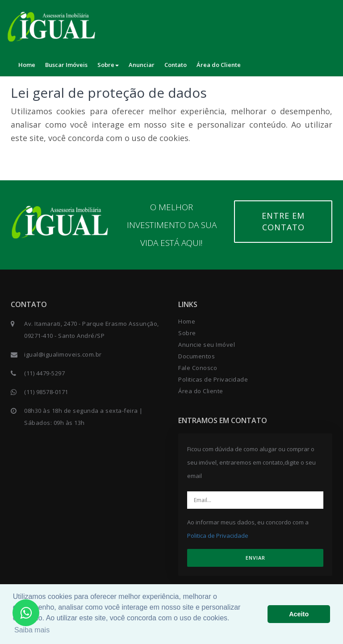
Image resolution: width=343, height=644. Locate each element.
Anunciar (142, 65)
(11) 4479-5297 (44, 373)
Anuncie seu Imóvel (207, 345)
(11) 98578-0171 (46, 392)
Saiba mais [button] (32, 630)
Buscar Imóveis (66, 65)
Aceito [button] (299, 614)
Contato (176, 65)
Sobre (108, 65)
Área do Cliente (219, 65)
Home (27, 65)
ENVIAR (255, 558)
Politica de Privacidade (218, 536)
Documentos (197, 356)
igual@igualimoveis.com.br (63, 354)
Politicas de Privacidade (213, 379)
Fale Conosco (198, 368)
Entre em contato (283, 221)
